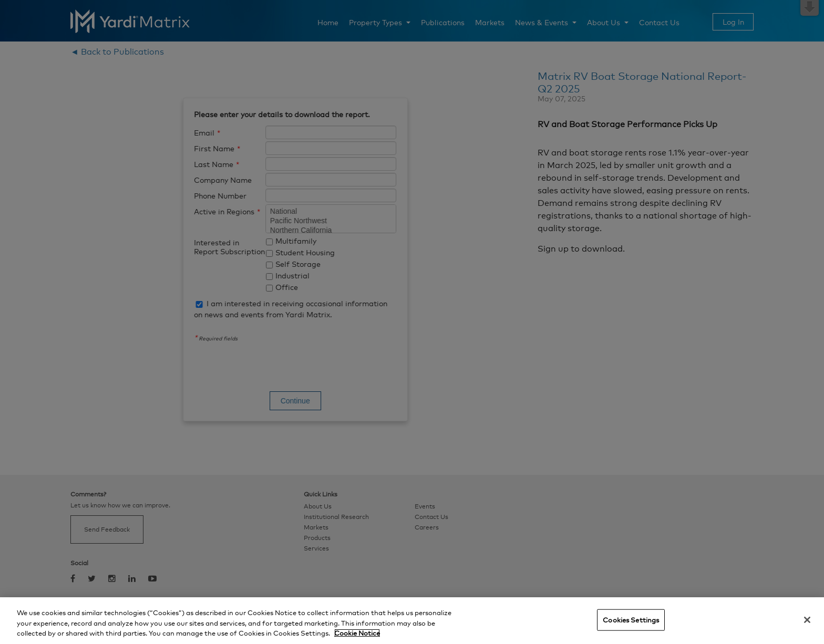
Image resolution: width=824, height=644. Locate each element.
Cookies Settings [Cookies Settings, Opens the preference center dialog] (631, 619)
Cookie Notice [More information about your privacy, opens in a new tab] (357, 633)
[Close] (807, 620)
